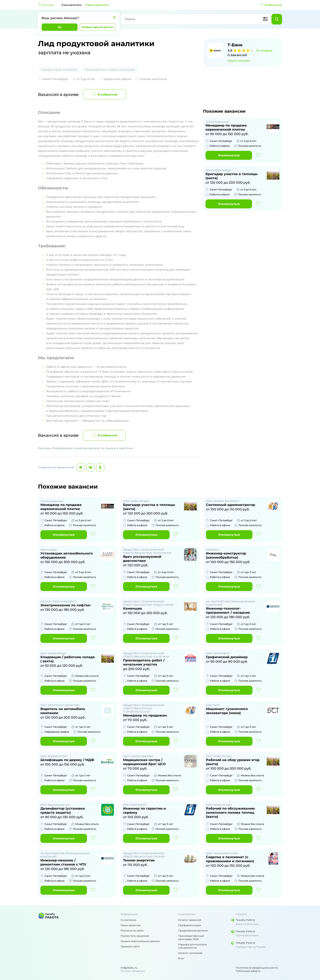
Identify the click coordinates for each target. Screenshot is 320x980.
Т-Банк (235, 45)
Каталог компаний (190, 953)
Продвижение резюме (193, 931)
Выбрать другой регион (98, 27)
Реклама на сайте (132, 931)
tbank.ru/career (239, 61)
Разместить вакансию (135, 936)
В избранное (104, 94)
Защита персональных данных (140, 941)
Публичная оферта (248, 971)
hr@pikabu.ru (129, 968)
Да (60, 27)
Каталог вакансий (190, 920)
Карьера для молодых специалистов (193, 946)
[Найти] (277, 19)
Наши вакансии (131, 925)
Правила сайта (130, 946)
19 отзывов (264, 51)
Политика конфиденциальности (257, 968)
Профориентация (190, 925)
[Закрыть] (114, 17)
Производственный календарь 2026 (191, 937)
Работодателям (97, 5)
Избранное (271, 5)
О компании (128, 920)
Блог (181, 958)
